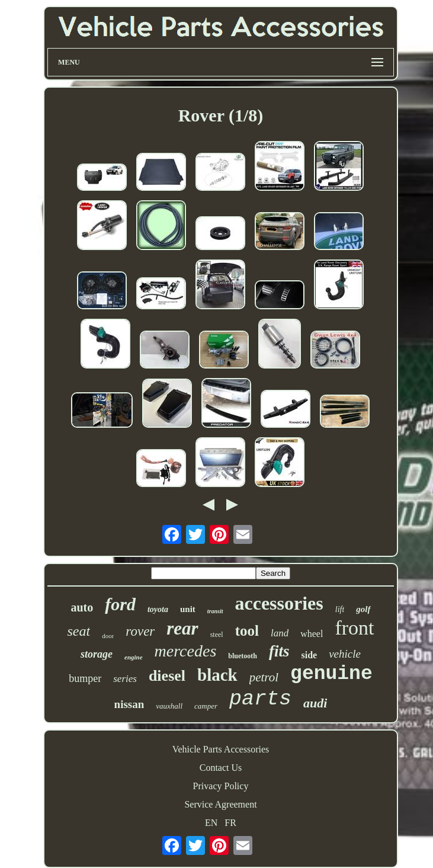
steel (217, 635)
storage (97, 654)
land (280, 633)
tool (247, 631)
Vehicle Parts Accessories (221, 749)
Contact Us (221, 768)
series (125, 679)
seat (78, 631)
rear (182, 628)
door (108, 636)
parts (260, 699)
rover (140, 631)
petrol (264, 677)
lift (340, 609)
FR (230, 823)
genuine (331, 674)
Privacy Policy (221, 786)
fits (279, 651)
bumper (85, 678)
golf (363, 609)
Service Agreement (220, 804)
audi (315, 703)
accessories (279, 603)
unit (188, 609)
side (309, 655)
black (217, 675)
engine (134, 657)
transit (215, 611)
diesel (167, 676)
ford (120, 604)
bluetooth (243, 656)
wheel (312, 634)
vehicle (345, 654)
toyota (158, 609)
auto (82, 607)
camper (206, 706)
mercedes (186, 651)
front (354, 628)
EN (211, 823)
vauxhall (169, 706)
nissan (129, 704)
